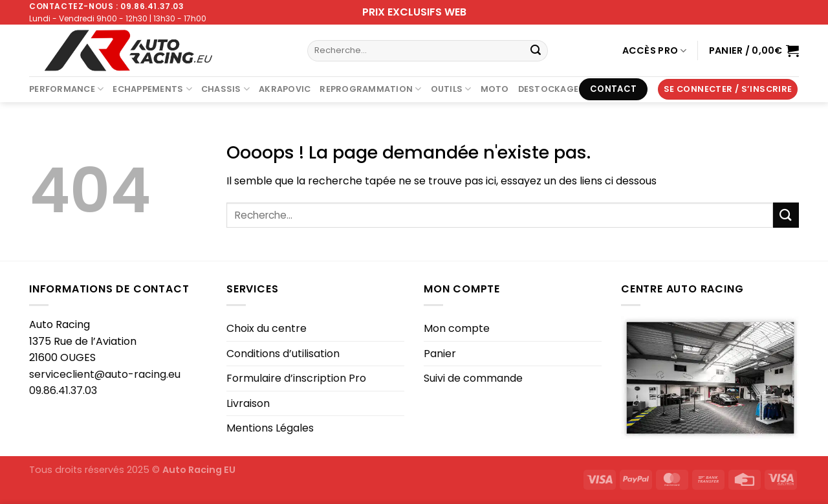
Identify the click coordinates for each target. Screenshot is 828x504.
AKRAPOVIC (285, 89)
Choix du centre (267, 328)
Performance (66, 89)
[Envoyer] (536, 51)
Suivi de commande (473, 378)
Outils (451, 89)
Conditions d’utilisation (283, 354)
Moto (495, 89)
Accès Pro (655, 50)
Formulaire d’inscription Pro (296, 378)
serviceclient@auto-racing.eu (105, 374)
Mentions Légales (270, 428)
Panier (440, 354)
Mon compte (457, 328)
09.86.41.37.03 (63, 390)
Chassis (225, 89)
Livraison (248, 403)
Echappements (152, 89)
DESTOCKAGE (549, 89)
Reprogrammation (370, 89)
